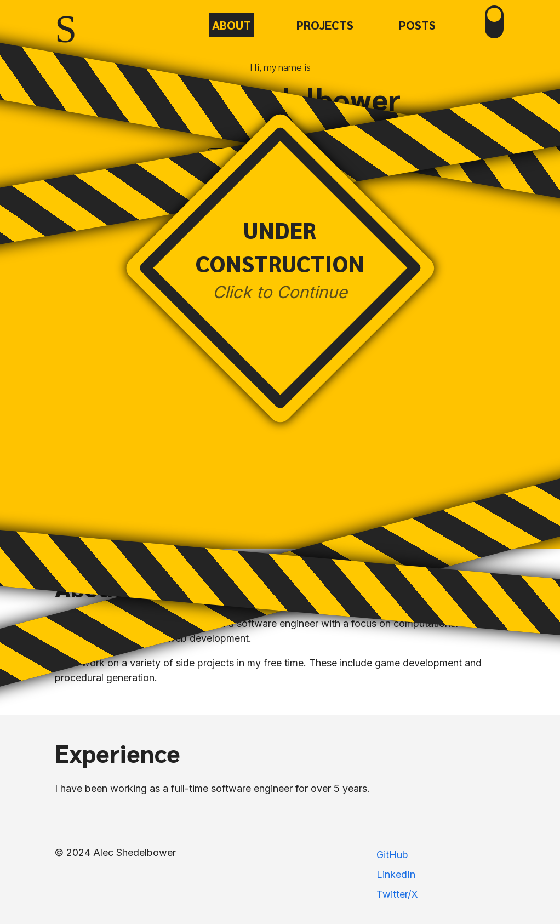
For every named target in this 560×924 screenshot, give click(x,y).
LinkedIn (396, 874)
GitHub (392, 855)
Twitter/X (397, 894)
